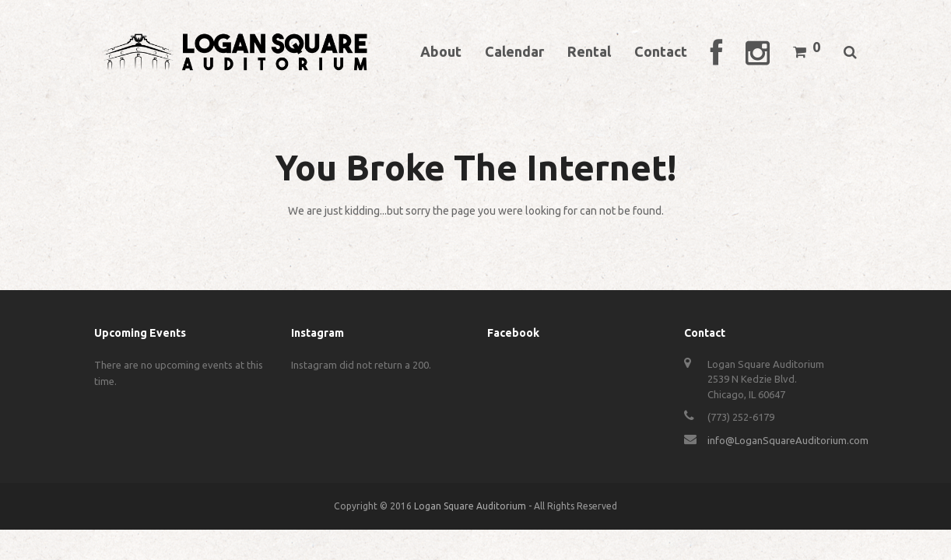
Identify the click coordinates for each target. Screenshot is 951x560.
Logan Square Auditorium (470, 506)
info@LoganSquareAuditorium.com (788, 440)
